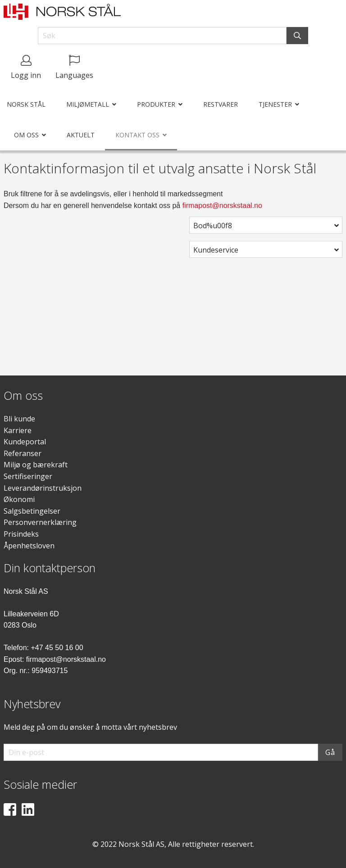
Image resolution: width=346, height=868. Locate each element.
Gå (330, 752)
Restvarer (221, 104)
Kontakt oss (137, 135)
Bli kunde (19, 419)
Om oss (26, 135)
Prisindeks (21, 534)
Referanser (23, 453)
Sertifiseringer (28, 476)
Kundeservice (216, 250)
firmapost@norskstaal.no (222, 206)
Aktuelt (81, 135)
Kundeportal (25, 442)
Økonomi (19, 499)
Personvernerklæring (40, 522)
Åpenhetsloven (29, 546)
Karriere (18, 430)
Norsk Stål (26, 104)
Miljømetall (88, 104)
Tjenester (275, 104)
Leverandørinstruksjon (43, 488)
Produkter (156, 104)
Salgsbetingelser (32, 511)
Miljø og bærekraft (36, 465)
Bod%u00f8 (213, 226)
